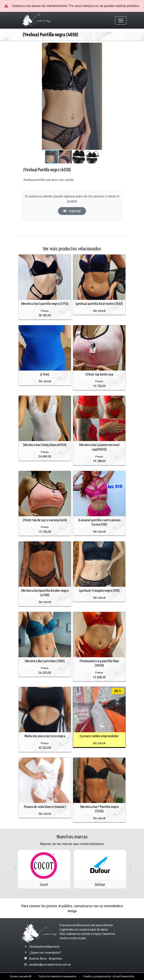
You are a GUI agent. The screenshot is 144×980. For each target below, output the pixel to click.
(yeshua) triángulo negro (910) (99, 590)
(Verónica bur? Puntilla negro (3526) (99, 809)
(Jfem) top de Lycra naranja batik (45, 520)
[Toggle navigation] (121, 20)
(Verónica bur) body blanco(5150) (45, 445)
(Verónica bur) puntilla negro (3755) (45, 304)
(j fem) (45, 374)
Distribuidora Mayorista (41, 947)
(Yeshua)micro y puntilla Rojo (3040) (99, 663)
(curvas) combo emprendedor (99, 736)
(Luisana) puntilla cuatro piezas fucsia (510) (99, 522)
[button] (122, 46)
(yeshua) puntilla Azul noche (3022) (99, 304)
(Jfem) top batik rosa (99, 374)
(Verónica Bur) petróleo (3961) (45, 661)
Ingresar (72, 211)
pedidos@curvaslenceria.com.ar (50, 965)
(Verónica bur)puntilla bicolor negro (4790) (45, 593)
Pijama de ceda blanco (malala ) (45, 807)
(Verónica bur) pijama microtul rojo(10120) (99, 447)
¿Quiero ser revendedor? (42, 953)
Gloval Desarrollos (123, 976)
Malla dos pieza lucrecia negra (45, 736)
